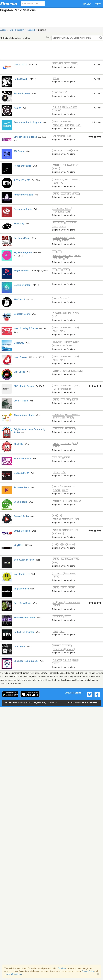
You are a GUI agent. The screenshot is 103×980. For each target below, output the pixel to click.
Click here (62, 968)
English (79, 693)
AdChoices (53, 703)
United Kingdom (17, 30)
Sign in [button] (98, 4)
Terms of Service (11, 703)
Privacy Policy (25, 703)
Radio (87, 4)
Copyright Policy (40, 703)
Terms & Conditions (13, 974)
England (31, 30)
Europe (3, 30)
